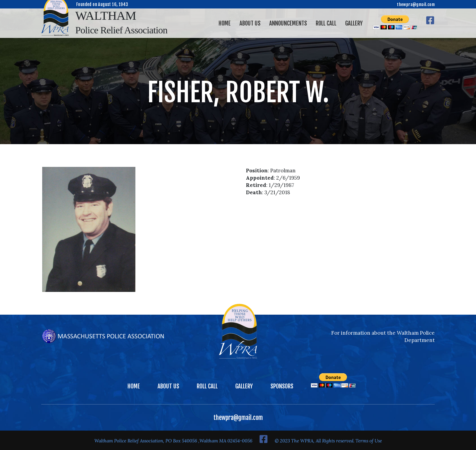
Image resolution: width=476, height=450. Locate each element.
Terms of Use (369, 441)
